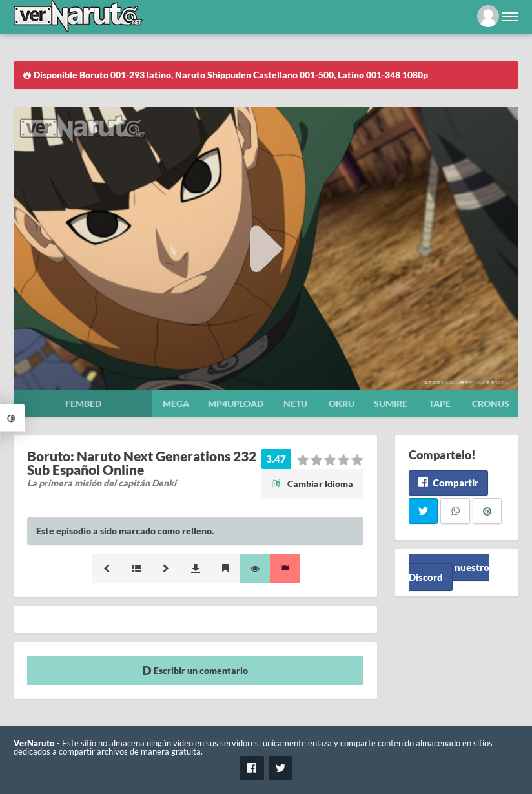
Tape (440, 403)
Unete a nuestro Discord (449, 572)
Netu (295, 403)
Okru (342, 403)
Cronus (491, 403)
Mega (176, 403)
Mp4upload (236, 403)
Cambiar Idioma (312, 484)
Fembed (83, 403)
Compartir (448, 483)
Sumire (391, 403)
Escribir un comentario (195, 670)
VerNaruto (34, 743)
